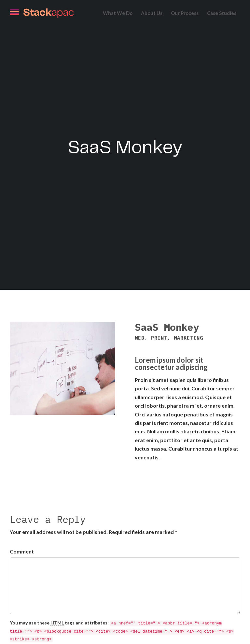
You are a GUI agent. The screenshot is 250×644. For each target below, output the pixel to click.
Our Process (185, 13)
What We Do (118, 13)
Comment (22, 551)
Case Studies (222, 13)
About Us (152, 13)
